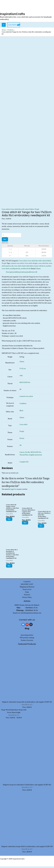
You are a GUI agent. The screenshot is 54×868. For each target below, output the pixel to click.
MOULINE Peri (25, 384)
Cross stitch (6, 211)
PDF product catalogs (27, 639)
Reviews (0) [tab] (33, 274)
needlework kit (26, 270)
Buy (5, 241)
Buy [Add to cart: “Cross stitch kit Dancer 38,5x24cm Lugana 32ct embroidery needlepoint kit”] (25, 524)
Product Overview (27, 642)
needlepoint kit (15, 270)
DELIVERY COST (27, 586)
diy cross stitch (16, 267)
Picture (22, 440)
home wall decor (40, 267)
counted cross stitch (17, 265)
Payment (27, 596)
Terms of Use (27, 591)
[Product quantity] (11, 237)
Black (21, 412)
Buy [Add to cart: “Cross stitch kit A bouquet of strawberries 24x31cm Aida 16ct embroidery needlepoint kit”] (9, 567)
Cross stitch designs (31, 265)
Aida (21, 377)
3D (21, 447)
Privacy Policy (27, 599)
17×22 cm (23, 370)
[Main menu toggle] (4, 26)
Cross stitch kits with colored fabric (22, 211)
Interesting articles (27, 637)
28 (20, 391)
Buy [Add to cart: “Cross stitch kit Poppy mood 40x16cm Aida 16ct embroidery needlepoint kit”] (9, 521)
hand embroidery (28, 267)
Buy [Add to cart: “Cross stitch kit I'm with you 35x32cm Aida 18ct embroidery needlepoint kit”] (41, 527)
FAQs (27, 594)
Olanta (38, 270)
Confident (23, 405)
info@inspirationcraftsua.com (31, 615)
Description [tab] (10, 274)
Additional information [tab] (22, 274)
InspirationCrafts (13, 15)
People (37, 211)
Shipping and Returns (27, 588)
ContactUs (27, 583)
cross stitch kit (43, 265)
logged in (13, 491)
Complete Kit (24, 463)
